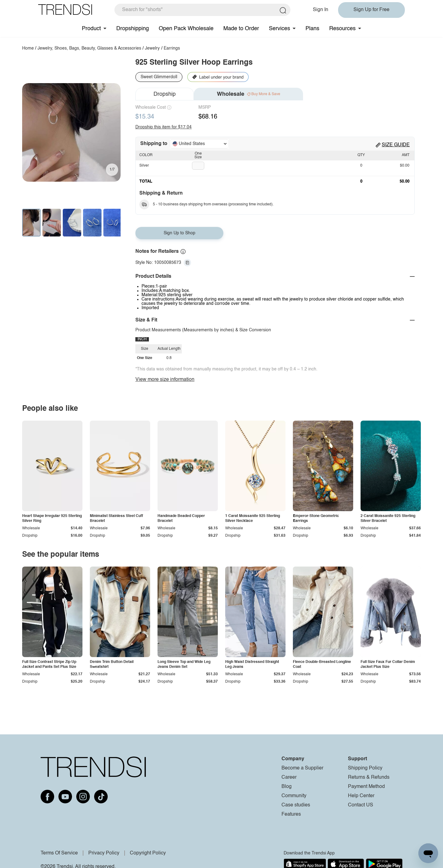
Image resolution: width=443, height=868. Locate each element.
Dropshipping (133, 29)
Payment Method (366, 787)
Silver (144, 166)
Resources (342, 29)
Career (289, 777)
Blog (287, 787)
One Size (198, 155)
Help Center (361, 796)
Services (279, 29)
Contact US (361, 805)
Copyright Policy (148, 853)
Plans (312, 29)
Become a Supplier (302, 768)
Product (91, 29)
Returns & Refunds (369, 777)
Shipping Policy (365, 768)
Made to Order (241, 29)
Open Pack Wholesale (186, 29)
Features (291, 814)
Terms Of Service (59, 853)
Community (294, 796)
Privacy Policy (104, 853)
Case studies (296, 805)
